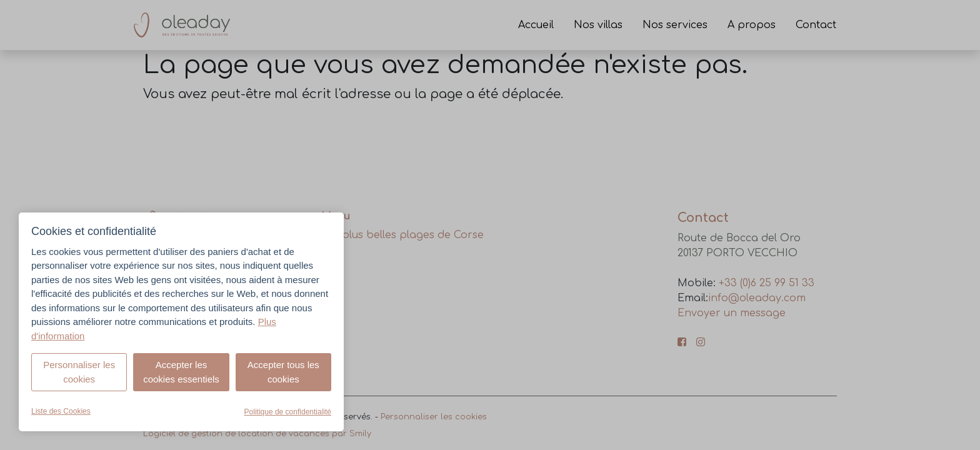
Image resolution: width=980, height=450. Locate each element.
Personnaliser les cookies (79, 372)
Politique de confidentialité (288, 412)
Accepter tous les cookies (283, 372)
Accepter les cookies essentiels (181, 372)
